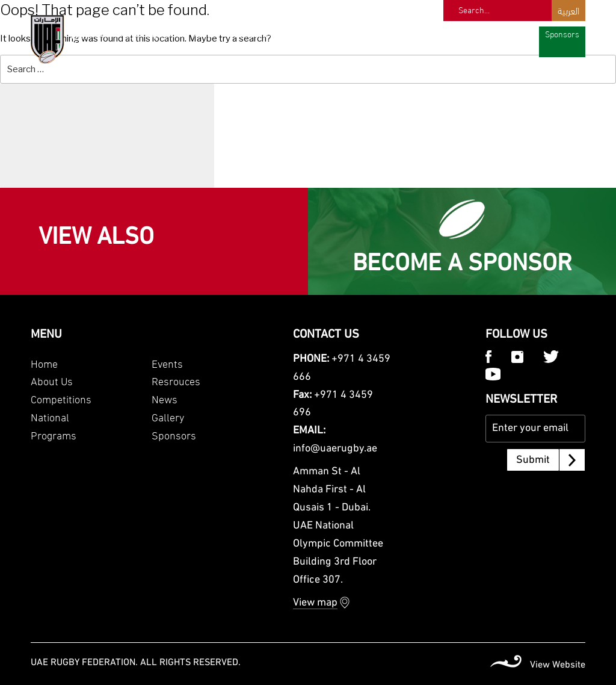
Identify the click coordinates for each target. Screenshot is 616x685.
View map (315, 603)
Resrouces (176, 380)
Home (44, 363)
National (306, 33)
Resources (437, 33)
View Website (558, 665)
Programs (351, 33)
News (479, 33)
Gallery (514, 33)
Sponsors (562, 33)
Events (394, 33)
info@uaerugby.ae (335, 449)
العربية (568, 10)
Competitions (257, 33)
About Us (52, 380)
